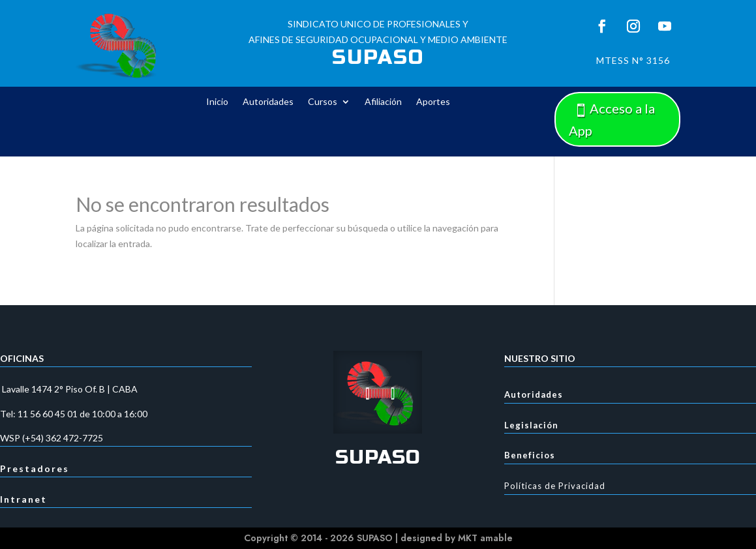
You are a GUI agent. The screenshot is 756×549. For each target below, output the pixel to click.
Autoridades (268, 102)
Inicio (217, 102)
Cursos (323, 102)
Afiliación (383, 102)
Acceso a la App (612, 119)
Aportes (433, 102)
